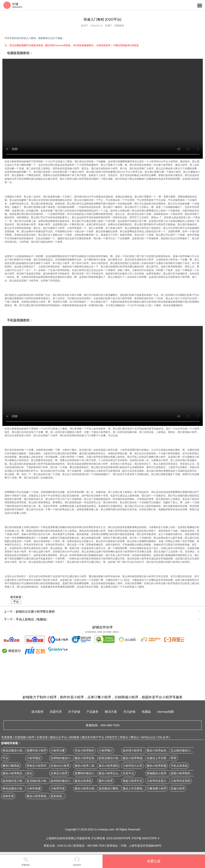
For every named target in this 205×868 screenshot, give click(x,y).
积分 (29, 773)
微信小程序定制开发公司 (90, 758)
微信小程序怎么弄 (110, 773)
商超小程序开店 (133, 781)
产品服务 (92, 712)
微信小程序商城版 (38, 796)
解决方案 (111, 712)
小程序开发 (58, 788)
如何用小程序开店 (134, 750)
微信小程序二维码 (86, 766)
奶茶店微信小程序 (110, 758)
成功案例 (37, 712)
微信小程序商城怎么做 (137, 758)
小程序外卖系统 (181, 781)
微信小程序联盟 (157, 766)
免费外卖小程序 (36, 750)
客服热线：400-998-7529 (103, 725)
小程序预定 (34, 758)
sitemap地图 (165, 712)
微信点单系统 (83, 781)
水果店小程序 (59, 773)
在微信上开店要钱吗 (159, 758)
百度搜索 (7, 737)
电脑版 (146, 712)
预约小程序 (106, 781)
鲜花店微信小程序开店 (17, 750)
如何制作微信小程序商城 (66, 781)
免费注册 (154, 861)
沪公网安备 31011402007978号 (111, 838)
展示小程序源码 (109, 766)
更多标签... (57, 796)
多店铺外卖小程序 (38, 781)
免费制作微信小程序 (87, 773)
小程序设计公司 (133, 766)
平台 (16, 602)
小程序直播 (34, 788)
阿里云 (124, 737)
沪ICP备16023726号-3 (145, 838)
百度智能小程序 (24, 737)
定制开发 (8, 796)
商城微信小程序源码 (159, 773)
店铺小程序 (178, 788)
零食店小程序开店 (38, 766)
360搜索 (74, 737)
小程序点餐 (58, 750)
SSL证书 (163, 737)
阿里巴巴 (112, 737)
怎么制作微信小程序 (183, 750)
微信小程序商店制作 (15, 773)
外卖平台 (128, 773)
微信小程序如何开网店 (161, 750)
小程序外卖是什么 (158, 781)
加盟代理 (56, 712)
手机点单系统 (179, 766)
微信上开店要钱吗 (134, 788)
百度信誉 (42, 737)
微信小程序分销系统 (87, 788)
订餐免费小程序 (157, 788)
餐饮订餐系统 (11, 766)
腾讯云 (135, 737)
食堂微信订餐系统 (110, 788)
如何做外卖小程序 (14, 781)
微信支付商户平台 (93, 737)
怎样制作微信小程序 (63, 758)
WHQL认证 (148, 737)
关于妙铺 (74, 712)
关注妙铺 (129, 712)
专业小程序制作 (84, 750)
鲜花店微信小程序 (14, 788)
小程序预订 (106, 750)
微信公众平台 (58, 737)
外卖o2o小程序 (60, 766)
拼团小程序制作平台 (183, 773)
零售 (174, 758)
